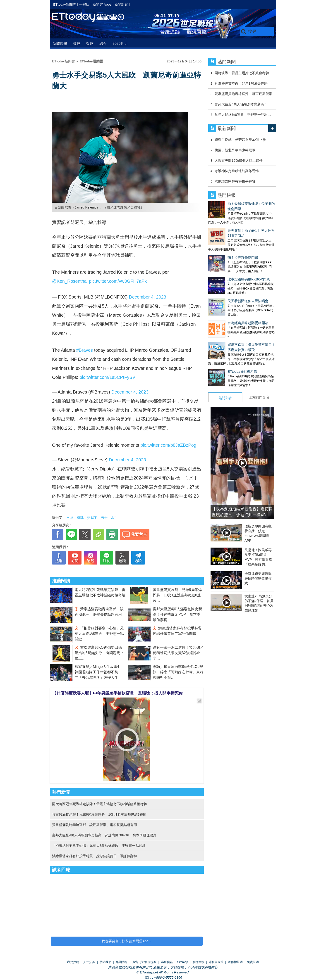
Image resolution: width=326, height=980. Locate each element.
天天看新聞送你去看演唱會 (229, 273)
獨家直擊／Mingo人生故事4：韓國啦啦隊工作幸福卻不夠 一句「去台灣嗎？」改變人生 (100, 672)
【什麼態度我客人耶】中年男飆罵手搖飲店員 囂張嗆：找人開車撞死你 (117, 693)
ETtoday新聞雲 (65, 4)
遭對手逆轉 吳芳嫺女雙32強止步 (240, 140)
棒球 (77, 44)
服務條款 (198, 962)
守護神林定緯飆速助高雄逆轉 (237, 171)
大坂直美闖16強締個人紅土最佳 (239, 160)
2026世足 (120, 44)
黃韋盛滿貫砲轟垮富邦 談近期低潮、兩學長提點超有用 (95, 825)
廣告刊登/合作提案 (144, 962)
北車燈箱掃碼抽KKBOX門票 (229, 256)
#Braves (85, 350)
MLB (70, 518)
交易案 (92, 518)
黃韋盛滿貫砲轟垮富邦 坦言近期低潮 (243, 94)
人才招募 (89, 962)
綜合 (103, 44)
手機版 (84, 4)
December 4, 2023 (147, 297)
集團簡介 (122, 962)
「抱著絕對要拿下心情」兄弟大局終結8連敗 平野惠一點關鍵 (99, 634)
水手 (114, 518)
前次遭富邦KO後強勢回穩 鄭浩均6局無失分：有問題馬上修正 (100, 653)
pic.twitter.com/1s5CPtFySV (107, 377)
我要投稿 (73, 962)
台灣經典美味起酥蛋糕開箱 (229, 290)
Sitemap (183, 962)
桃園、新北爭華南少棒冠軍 (235, 150)
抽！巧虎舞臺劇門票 (224, 238)
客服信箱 (167, 962)
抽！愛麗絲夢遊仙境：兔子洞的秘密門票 (239, 204)
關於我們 (105, 962)
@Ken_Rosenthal (70, 281)
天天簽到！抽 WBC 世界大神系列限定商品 (240, 221)
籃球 (90, 44)
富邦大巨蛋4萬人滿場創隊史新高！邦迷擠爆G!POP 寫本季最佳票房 (177, 614)
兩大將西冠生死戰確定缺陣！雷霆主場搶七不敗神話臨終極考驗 (100, 804)
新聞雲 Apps (102, 4)
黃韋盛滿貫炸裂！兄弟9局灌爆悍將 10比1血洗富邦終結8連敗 (177, 595)
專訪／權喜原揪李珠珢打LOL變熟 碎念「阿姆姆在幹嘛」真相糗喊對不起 (178, 672)
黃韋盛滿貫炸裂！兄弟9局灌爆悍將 (241, 83)
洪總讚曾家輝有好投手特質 (237, 181)
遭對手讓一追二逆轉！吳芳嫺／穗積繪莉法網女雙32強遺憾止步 (178, 653)
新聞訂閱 (121, 4)
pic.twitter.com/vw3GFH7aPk (118, 281)
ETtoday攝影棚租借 (223, 334)
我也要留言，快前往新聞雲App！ (127, 941)
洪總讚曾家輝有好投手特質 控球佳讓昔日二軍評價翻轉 (95, 856)
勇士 (104, 518)
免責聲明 (253, 962)
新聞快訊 (60, 44)
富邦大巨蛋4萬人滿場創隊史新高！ (241, 104)
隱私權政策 (216, 962)
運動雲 (92, 18)
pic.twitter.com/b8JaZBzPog (168, 445)
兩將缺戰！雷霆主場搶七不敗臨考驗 (242, 73)
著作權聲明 (235, 962)
